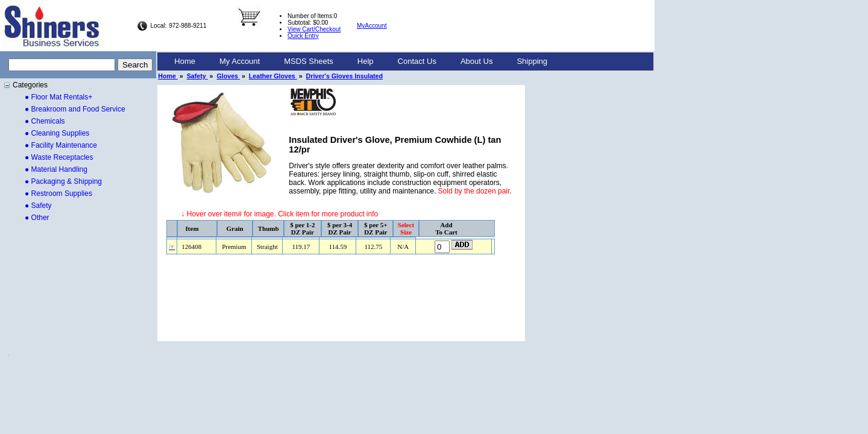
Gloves (228, 76)
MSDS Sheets (309, 61)
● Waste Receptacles (59, 157)
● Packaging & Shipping (63, 181)
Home (185, 61)
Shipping (532, 61)
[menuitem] (185, 61)
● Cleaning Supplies (57, 133)
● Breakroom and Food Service (75, 109)
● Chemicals (45, 121)
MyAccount (372, 26)
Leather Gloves (273, 76)
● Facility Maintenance (61, 145)
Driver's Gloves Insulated (345, 76)
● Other (37, 218)
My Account (240, 61)
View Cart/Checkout (314, 29)
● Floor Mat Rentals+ (58, 97)
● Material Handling (56, 169)
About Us (476, 61)
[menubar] (361, 61)
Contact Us (417, 61)
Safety (197, 76)
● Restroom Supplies (58, 193)
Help (366, 61)
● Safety (38, 206)
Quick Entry (303, 36)
